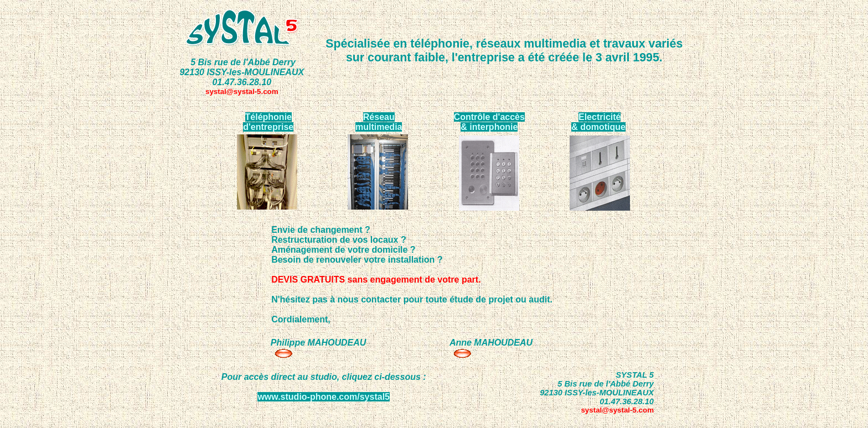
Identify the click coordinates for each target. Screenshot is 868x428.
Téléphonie (268, 117)
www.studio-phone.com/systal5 (324, 397)
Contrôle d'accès (489, 117)
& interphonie (489, 127)
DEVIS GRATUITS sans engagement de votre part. (376, 280)
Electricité (600, 117)
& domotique (598, 127)
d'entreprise (268, 127)
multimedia (379, 127)
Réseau (379, 117)
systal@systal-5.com (242, 92)
